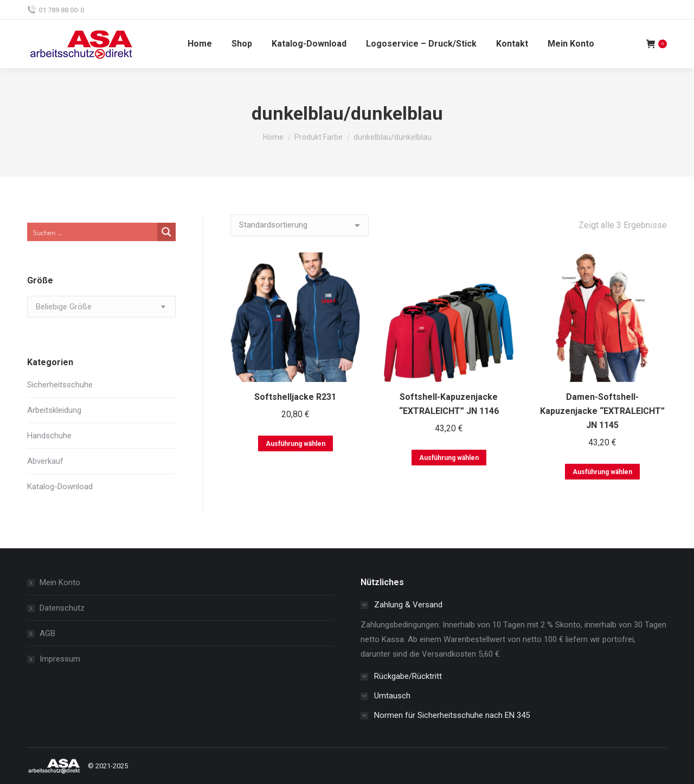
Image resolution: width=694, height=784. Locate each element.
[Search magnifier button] (166, 232)
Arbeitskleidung (54, 410)
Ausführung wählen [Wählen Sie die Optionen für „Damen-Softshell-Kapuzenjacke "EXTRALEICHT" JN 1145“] (602, 472)
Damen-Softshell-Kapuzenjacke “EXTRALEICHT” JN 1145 (602, 411)
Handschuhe (49, 436)
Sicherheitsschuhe (60, 385)
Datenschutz (62, 608)
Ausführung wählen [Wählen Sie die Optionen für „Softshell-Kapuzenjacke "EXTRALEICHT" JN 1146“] (449, 458)
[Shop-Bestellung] (300, 225)
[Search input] (93, 232)
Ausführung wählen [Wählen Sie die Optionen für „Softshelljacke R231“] (295, 444)
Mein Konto (60, 582)
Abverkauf (45, 461)
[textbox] (64, 307)
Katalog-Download (60, 487)
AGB (47, 633)
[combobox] (101, 307)
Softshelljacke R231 (295, 397)
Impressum (60, 659)
